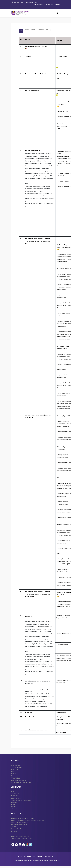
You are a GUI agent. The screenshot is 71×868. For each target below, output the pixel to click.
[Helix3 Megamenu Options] (57, 13)
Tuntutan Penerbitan (64, 645)
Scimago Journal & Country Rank (21, 784)
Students (47, 5)
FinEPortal (14, 804)
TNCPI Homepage (17, 769)
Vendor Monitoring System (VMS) (21, 802)
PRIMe (13, 794)
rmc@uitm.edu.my (34, 2)
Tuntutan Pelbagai (64, 56)
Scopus (14, 778)
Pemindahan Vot (64, 713)
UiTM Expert (15, 771)
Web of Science (16, 780)
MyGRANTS (15, 798)
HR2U (13, 806)
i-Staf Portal (15, 796)
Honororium (62, 66)
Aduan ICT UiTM (16, 800)
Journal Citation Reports (19, 782)
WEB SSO (14, 809)
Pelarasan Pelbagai (64, 79)
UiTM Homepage (16, 767)
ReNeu (13, 773)
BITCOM (14, 776)
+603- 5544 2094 (19, 2)
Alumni (58, 5)
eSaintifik (14, 811)
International (39, 5)
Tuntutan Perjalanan (65, 111)
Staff (53, 5)
